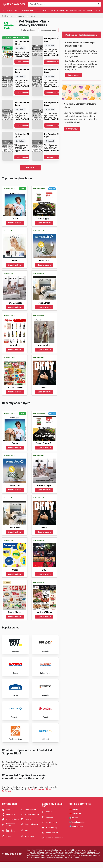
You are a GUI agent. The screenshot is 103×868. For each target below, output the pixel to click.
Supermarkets (29, 10)
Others (10, 16)
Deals (17, 10)
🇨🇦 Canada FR (75, 819)
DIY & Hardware (77, 10)
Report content (50, 839)
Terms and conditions (53, 844)
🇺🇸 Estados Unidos (77, 828)
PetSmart (6, 797)
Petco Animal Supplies (45, 795)
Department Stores (9, 831)
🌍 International (76, 832)
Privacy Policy (50, 833)
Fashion (91, 10)
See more (30, 168)
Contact (47, 818)
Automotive (28, 842)
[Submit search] (99, 4)
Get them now (72, 129)
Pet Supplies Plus (21, 16)
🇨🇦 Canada (74, 815)
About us (48, 823)
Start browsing (74, 75)
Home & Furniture (60, 10)
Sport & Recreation (8, 837)
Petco (31, 795)
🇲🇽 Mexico (74, 824)
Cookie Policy (50, 828)
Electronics (43, 10)
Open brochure (23, 62)
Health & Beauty (29, 830)
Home (9, 10)
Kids (25, 836)
